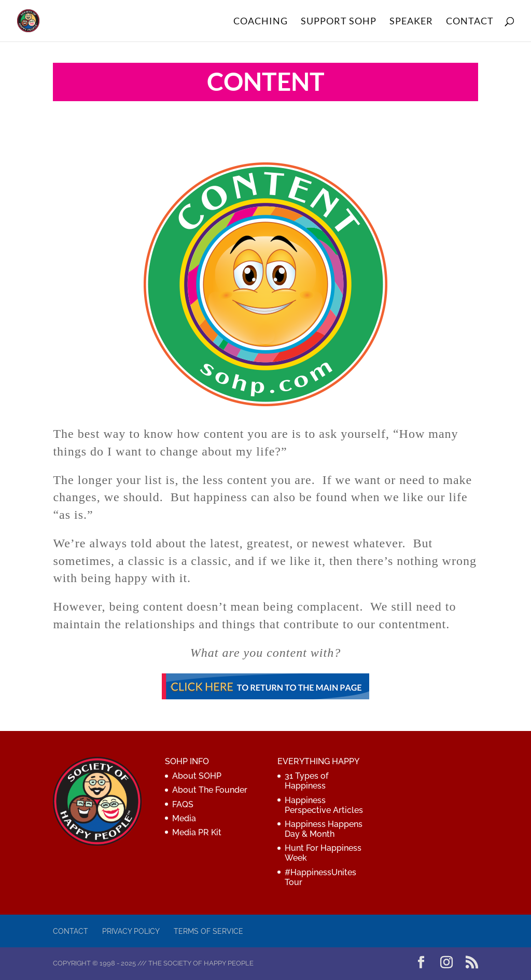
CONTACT (470, 22)
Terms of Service (208, 931)
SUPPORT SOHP (339, 22)
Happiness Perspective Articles (324, 805)
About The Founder (210, 790)
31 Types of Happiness (306, 781)
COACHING (261, 22)
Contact (71, 931)
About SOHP (197, 776)
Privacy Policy (131, 931)
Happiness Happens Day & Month (324, 829)
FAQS (183, 804)
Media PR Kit (197, 832)
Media (184, 818)
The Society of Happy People (201, 963)
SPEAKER (411, 22)
